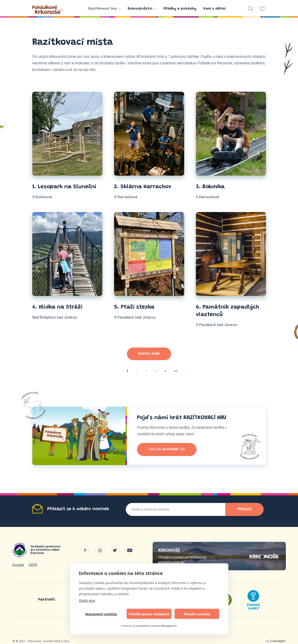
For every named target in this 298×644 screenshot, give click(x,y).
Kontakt (18, 565)
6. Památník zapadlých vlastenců (227, 311)
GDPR (33, 565)
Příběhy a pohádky (180, 9)
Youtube (130, 550)
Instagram (100, 550)
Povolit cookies (197, 614)
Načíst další (149, 354)
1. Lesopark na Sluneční (64, 187)
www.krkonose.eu (171, 562)
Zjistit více (87, 600)
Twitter (115, 550)
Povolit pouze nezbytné (149, 614)
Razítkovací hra (104, 9)
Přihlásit (244, 509)
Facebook (85, 550)
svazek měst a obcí (56, 641)
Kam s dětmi (215, 9)
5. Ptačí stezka (134, 307)
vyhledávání (250, 9)
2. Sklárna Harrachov (143, 187)
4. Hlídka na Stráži (57, 307)
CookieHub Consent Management (156, 626)
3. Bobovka (210, 187)
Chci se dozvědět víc (167, 449)
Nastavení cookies (101, 614)
